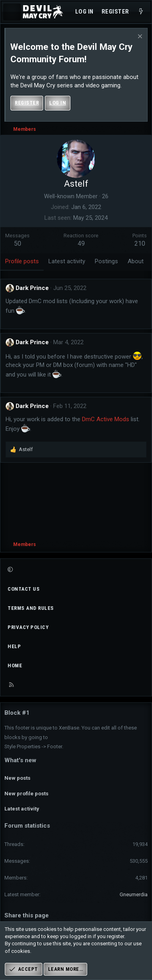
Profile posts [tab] (22, 261)
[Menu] (12, 12)
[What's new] (141, 12)
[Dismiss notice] (139, 37)
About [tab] (136, 261)
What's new (20, 760)
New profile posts (26, 794)
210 (140, 244)
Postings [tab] (106, 261)
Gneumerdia (134, 894)
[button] (75, 570)
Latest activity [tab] (67, 261)
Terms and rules (31, 608)
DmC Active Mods (106, 419)
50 (18, 244)
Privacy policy (28, 627)
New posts (17, 778)
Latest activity (22, 809)
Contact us (24, 589)
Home (15, 665)
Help (14, 646)
